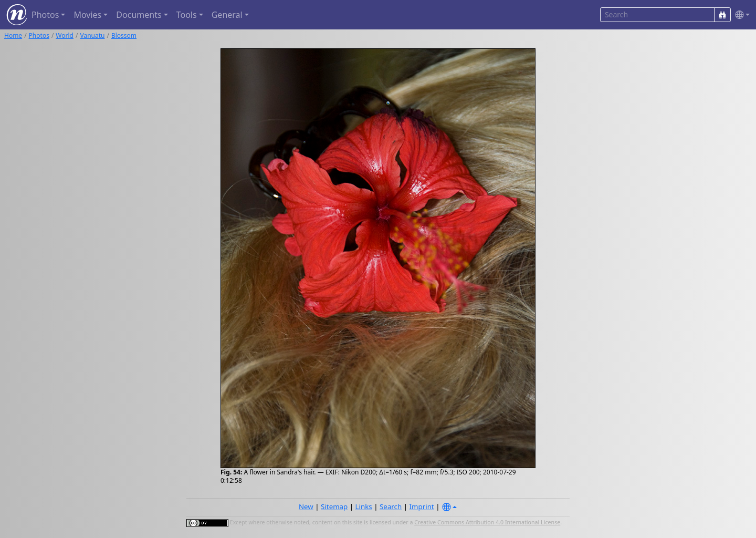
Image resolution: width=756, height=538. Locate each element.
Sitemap (334, 506)
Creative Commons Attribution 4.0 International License (487, 522)
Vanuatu (92, 35)
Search (391, 506)
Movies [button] (87, 15)
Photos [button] (45, 15)
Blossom (124, 35)
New (306, 506)
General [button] (227, 15)
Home (13, 35)
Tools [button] (187, 15)
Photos (39, 35)
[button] (740, 15)
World (65, 35)
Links (364, 506)
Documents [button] (139, 15)
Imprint (422, 506)
